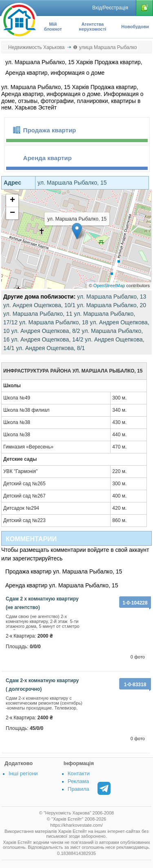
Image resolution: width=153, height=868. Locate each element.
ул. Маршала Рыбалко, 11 (38, 314)
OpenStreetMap (109, 286)
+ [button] (12, 201)
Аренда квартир (48, 158)
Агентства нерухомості (92, 27)
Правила (79, 789)
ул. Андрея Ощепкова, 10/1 (39, 305)
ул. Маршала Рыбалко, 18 (54, 322)
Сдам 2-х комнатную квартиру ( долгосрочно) (42, 685)
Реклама (78, 781)
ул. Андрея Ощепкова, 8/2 (45, 331)
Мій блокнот (53, 27)
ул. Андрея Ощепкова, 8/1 (50, 348)
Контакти (79, 773)
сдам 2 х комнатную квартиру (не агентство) (42, 603)
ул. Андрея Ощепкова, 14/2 (47, 339)
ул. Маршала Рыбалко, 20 (112, 305)
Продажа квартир (50, 130)
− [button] (12, 213)
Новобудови (135, 27)
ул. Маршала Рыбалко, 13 (112, 297)
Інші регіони (23, 773)
